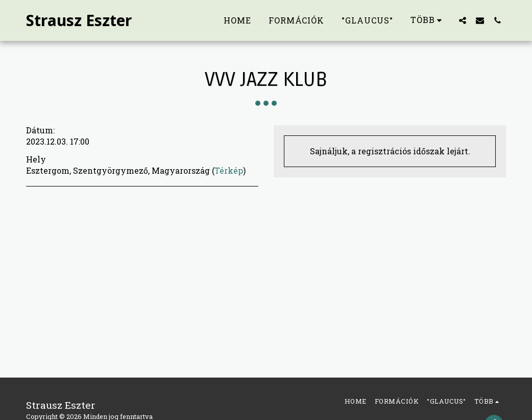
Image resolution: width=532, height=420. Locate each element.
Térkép (229, 170)
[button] (463, 20)
